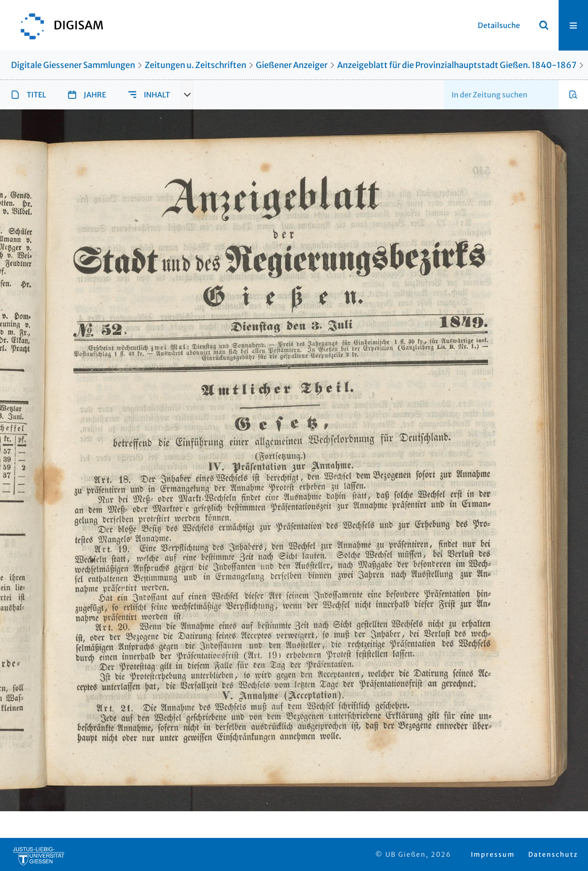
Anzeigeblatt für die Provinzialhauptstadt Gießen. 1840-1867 (457, 65)
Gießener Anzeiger (292, 65)
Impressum (493, 854)
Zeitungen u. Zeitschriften (195, 65)
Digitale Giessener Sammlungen (73, 65)
